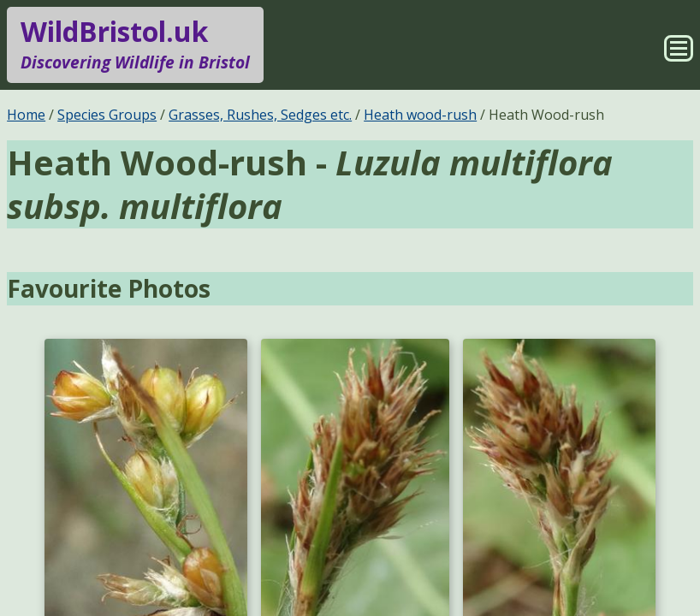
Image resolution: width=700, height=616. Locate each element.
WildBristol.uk (135, 44)
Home (26, 115)
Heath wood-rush (420, 115)
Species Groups (107, 115)
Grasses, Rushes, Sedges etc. (260, 115)
